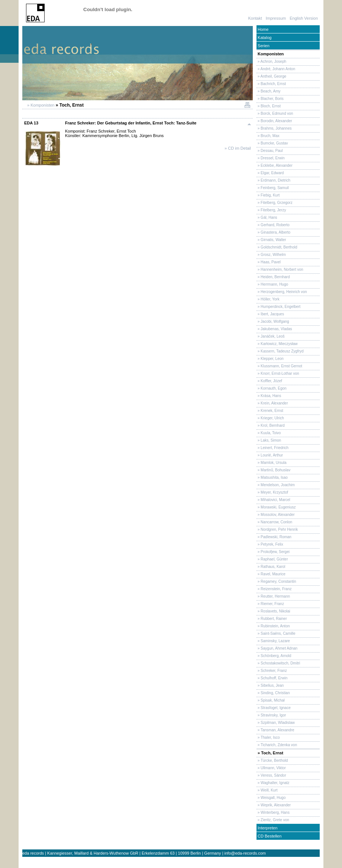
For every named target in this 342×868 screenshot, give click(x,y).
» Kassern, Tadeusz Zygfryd (280, 351)
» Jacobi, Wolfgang (273, 321)
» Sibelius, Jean (270, 685)
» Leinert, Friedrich (272, 448)
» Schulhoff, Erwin (272, 678)
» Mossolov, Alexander (276, 515)
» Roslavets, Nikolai (273, 611)
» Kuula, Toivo (269, 433)
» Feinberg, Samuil (273, 188)
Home (262, 29)
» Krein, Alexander (272, 403)
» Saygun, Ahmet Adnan (277, 648)
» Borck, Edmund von (275, 113)
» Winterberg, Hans (273, 812)
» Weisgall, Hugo (271, 798)
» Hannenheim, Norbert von (280, 269)
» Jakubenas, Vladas (274, 329)
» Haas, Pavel (269, 262)
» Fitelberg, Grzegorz (275, 203)
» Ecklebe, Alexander (275, 165)
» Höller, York (268, 299)
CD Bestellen (269, 836)
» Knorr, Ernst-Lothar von (278, 373)
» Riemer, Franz (270, 604)
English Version (304, 18)
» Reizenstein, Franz (274, 589)
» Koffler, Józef (269, 381)
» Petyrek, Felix (270, 544)
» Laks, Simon (269, 440)
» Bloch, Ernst (269, 106)
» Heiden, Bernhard (273, 277)
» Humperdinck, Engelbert (278, 307)
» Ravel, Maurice (271, 574)
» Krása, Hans (269, 396)
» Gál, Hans (267, 217)
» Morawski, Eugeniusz (276, 507)
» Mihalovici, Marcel (273, 500)
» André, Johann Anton (276, 69)
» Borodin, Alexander (274, 121)
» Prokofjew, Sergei (273, 552)
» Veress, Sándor (271, 775)
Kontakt (255, 18)
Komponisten (270, 54)
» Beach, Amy (268, 91)
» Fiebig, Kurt (268, 195)
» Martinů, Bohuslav (273, 470)
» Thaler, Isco (268, 737)
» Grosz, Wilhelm (271, 255)
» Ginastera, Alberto (273, 232)
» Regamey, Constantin (276, 581)
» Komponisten (40, 105)
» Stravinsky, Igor (271, 715)
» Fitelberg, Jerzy (271, 210)
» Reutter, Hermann (273, 596)
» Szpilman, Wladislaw (276, 723)
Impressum (276, 18)
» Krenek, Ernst (270, 411)
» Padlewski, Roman (274, 537)
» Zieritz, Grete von (273, 820)
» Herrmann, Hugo (272, 284)
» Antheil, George (271, 76)
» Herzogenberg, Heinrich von (282, 292)
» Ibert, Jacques (270, 314)
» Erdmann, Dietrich (273, 180)
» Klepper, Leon (270, 359)
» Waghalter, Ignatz (273, 783)
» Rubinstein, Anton (273, 626)
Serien (263, 46)
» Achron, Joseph (271, 61)
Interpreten (267, 828)
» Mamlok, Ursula (272, 463)
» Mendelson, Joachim (276, 485)
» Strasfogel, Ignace (274, 708)
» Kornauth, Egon (272, 388)
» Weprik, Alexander (274, 805)
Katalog (264, 38)
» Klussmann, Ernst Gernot (279, 366)
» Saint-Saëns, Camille (276, 633)
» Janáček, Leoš (271, 336)
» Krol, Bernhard (271, 425)
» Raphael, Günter (272, 559)
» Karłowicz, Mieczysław (277, 344)
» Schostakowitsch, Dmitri (278, 663)
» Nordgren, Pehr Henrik (277, 529)
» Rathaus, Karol (271, 567)
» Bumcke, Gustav (272, 143)
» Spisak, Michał (271, 700)
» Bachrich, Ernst (271, 84)
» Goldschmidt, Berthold (277, 247)
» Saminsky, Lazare (273, 641)
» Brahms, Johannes (274, 128)
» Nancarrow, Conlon (274, 522)
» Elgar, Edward (270, 173)
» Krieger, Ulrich (270, 418)
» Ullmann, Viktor (271, 768)
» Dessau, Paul (270, 151)
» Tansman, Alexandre (275, 730)
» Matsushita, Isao (272, 477)
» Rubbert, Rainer (272, 619)
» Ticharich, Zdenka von (277, 745)
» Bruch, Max (268, 136)
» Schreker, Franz (272, 671)
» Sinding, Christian (273, 693)
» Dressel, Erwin (271, 158)
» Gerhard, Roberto (273, 225)
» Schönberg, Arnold (274, 656)
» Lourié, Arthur (270, 455)
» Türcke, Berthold (272, 760)
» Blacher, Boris (270, 99)
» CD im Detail (238, 148)
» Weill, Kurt (267, 790)
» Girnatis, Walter (271, 240)
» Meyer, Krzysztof (272, 492)
